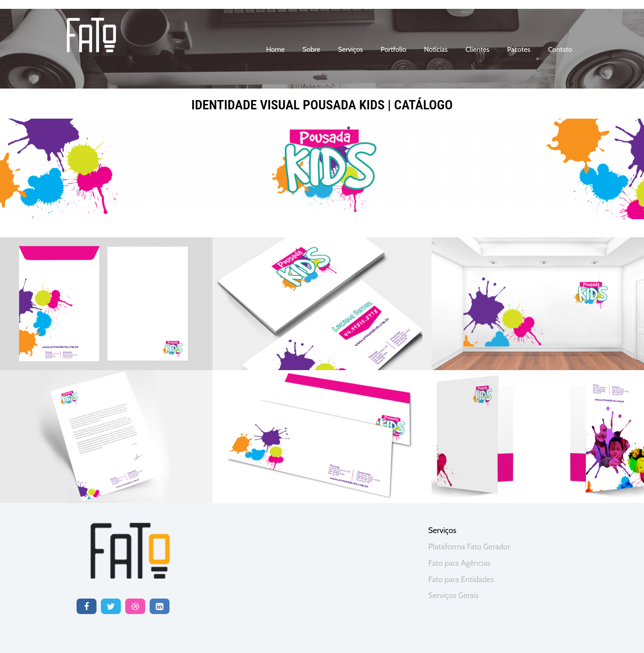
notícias (436, 49)
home (275, 49)
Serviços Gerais (454, 595)
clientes (477, 49)
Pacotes (519, 49)
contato (560, 49)
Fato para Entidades (461, 580)
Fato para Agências (460, 563)
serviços (350, 49)
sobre (311, 49)
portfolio (393, 49)
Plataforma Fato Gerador (469, 547)
